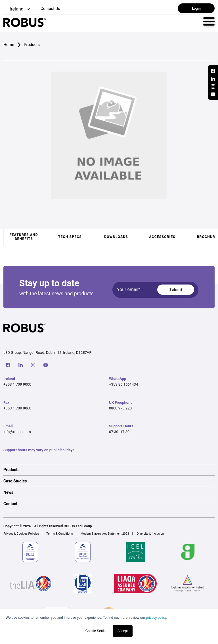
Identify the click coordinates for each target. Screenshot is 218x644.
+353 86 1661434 (123, 384)
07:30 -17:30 (119, 432)
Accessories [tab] (162, 237)
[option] (109, 470)
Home (9, 45)
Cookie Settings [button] (97, 631)
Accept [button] (123, 631)
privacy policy (156, 618)
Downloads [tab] (116, 237)
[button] (17, 9)
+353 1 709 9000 (17, 384)
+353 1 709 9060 (17, 408)
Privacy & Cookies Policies (21, 534)
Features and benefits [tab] (24, 237)
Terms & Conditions (59, 534)
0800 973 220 (120, 408)
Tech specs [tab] (70, 237)
